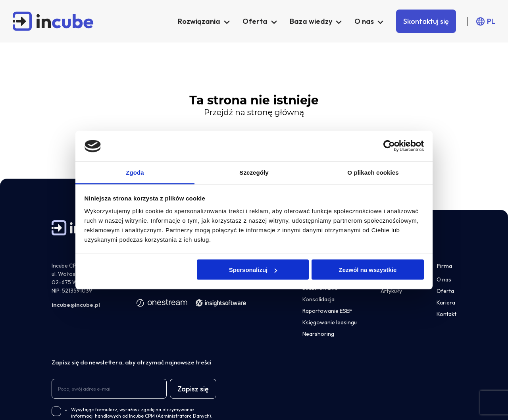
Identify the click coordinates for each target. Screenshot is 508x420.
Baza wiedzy (311, 21)
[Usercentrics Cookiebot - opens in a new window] (389, 146)
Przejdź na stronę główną (254, 112)
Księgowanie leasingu (330, 322)
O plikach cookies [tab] (373, 172)
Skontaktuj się (426, 21)
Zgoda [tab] (135, 172)
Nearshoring (318, 334)
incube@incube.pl (76, 305)
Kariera (446, 302)
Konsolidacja (318, 299)
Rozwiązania (199, 21)
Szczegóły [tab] (254, 172)
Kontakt (446, 314)
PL (491, 21)
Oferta (255, 21)
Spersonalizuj (253, 270)
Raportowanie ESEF (327, 311)
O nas (364, 21)
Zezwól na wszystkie (368, 270)
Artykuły (391, 291)
